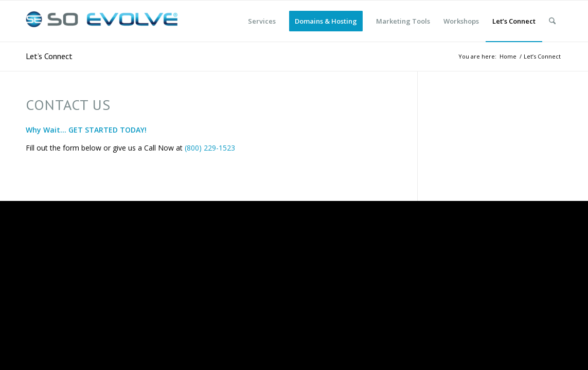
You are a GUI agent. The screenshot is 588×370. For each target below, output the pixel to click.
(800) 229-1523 (210, 148)
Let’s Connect (49, 56)
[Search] (552, 21)
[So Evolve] (103, 21)
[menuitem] (262, 21)
